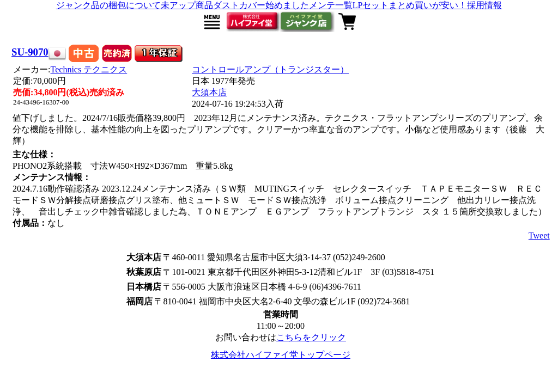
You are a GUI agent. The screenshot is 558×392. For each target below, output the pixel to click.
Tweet (539, 235)
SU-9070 (30, 52)
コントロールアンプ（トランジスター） (270, 69)
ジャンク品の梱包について (108, 5)
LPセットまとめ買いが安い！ (410, 5)
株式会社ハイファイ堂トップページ (281, 355)
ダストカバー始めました (261, 5)
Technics (89, 69)
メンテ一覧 (331, 5)
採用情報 (484, 5)
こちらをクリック (311, 337)
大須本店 (209, 92)
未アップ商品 (187, 5)
